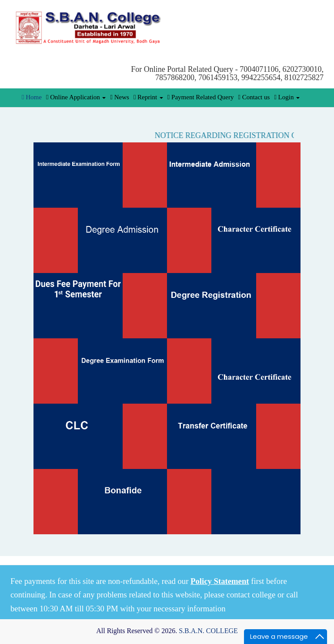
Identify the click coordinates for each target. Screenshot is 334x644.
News (119, 97)
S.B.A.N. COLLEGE (208, 631)
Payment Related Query (201, 97)
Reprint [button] (148, 97)
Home (32, 97)
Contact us (254, 97)
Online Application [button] (76, 97)
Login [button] (287, 97)
